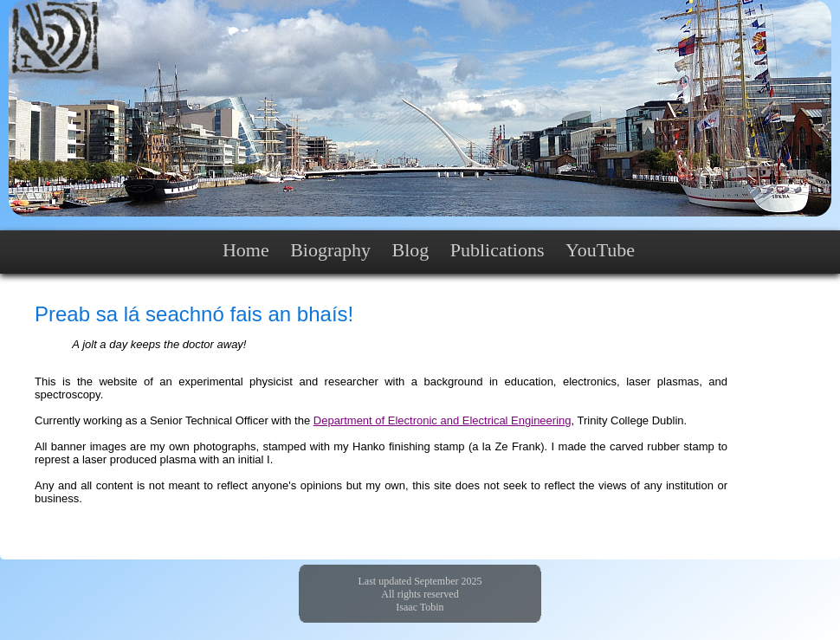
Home (246, 250)
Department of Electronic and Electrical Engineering (443, 420)
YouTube (600, 250)
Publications (498, 250)
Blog (410, 250)
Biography (330, 250)
